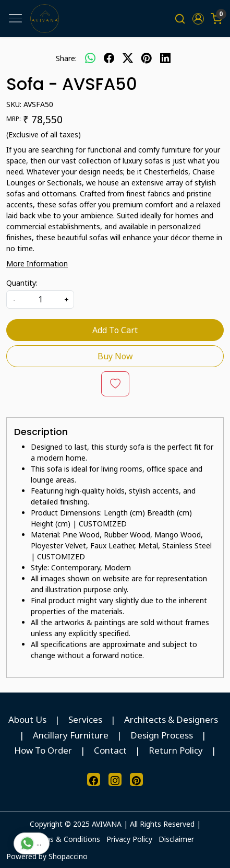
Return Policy (176, 750)
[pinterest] (147, 58)
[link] (180, 19)
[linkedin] (165, 58)
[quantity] (40, 300)
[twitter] (128, 58)
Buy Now (115, 356)
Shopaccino (68, 856)
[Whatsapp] (90, 58)
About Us (27, 719)
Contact (110, 750)
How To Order (43, 750)
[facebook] (109, 58)
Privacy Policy (129, 839)
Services (85, 719)
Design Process (162, 735)
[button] (198, 19)
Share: (66, 58)
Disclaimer (176, 839)
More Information (37, 263)
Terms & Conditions (66, 839)
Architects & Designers (171, 719)
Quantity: (22, 283)
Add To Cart (115, 330)
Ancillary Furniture (71, 735)
